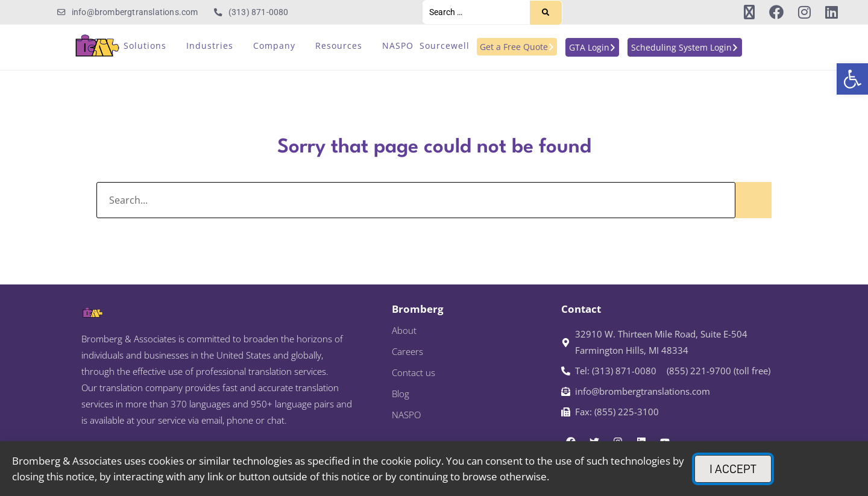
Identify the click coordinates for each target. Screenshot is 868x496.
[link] (852, 79)
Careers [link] (407, 351)
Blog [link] (401, 394)
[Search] (546, 13)
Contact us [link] (414, 372)
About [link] (404, 330)
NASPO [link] (406, 415)
